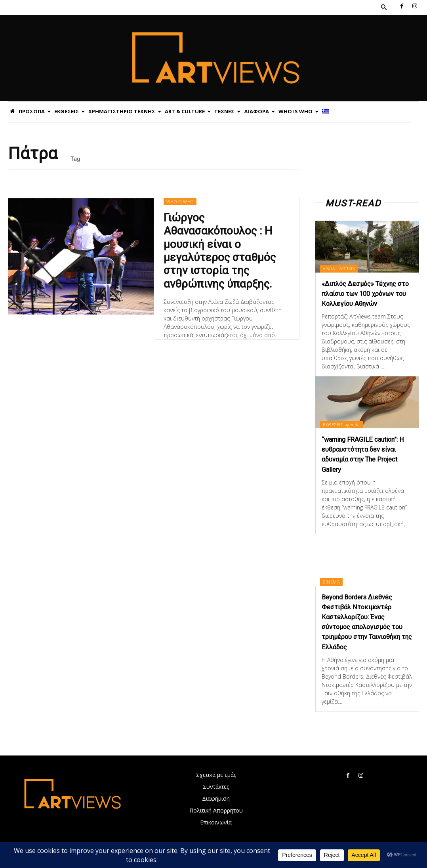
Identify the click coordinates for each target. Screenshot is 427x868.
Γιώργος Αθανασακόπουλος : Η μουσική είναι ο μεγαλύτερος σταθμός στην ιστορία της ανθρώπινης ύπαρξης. (218, 248)
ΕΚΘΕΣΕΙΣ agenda (343, 434)
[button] (384, 8)
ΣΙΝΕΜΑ (333, 592)
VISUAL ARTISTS (340, 268)
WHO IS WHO (180, 201)
